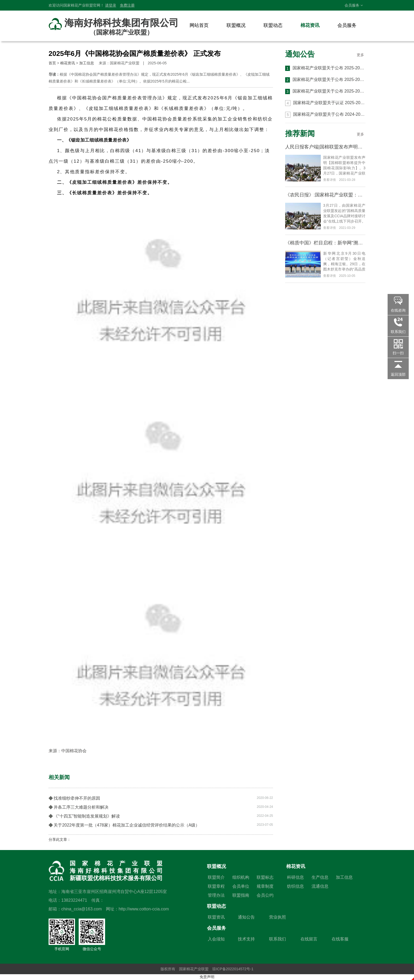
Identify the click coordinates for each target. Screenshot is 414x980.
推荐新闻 (300, 134)
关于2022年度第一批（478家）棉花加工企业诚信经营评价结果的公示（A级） (161, 825)
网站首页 (199, 25)
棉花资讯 (310, 25)
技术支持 (246, 939)
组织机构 (241, 877)
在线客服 (340, 939)
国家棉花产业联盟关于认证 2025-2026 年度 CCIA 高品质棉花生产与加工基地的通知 (325, 103)
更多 (360, 55)
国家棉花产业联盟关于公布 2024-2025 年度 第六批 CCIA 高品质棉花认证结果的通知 (325, 115)
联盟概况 (236, 25)
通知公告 (300, 54)
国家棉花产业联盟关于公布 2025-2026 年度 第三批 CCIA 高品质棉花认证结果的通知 (325, 68)
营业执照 (277, 917)
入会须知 (216, 939)
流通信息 (320, 886)
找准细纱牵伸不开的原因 (161, 798)
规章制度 (265, 886)
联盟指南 (241, 895)
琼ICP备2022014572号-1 (233, 969)
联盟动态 (273, 25)
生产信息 (320, 877)
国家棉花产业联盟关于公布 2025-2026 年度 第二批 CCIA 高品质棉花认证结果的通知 (325, 80)
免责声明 (207, 977)
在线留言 (309, 939)
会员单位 (241, 886)
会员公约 (265, 895)
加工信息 (87, 63)
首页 (52, 63)
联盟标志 (265, 877)
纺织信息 (295, 886)
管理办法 (216, 895)
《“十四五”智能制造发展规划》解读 (161, 816)
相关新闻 (59, 777)
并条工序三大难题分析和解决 (161, 807)
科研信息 (295, 877)
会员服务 (354, 5)
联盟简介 (216, 877)
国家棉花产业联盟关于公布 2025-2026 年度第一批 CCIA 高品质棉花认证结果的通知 (325, 91)
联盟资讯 (216, 917)
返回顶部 (398, 374)
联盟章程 (216, 886)
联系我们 (277, 939)
